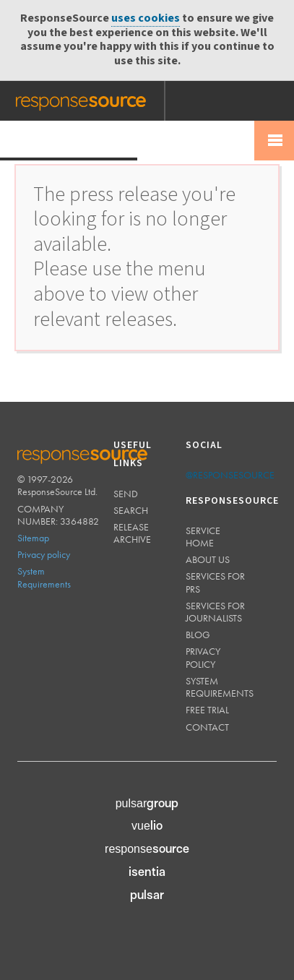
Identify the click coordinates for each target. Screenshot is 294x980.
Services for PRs (215, 582)
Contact (207, 727)
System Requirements (44, 577)
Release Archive (132, 533)
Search (131, 510)
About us (208, 559)
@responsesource (230, 475)
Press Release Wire (69, 140)
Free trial (207, 710)
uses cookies (146, 18)
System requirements (220, 687)
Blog (198, 635)
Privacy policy (44, 554)
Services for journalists (215, 612)
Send (126, 494)
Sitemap (33, 538)
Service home (203, 537)
